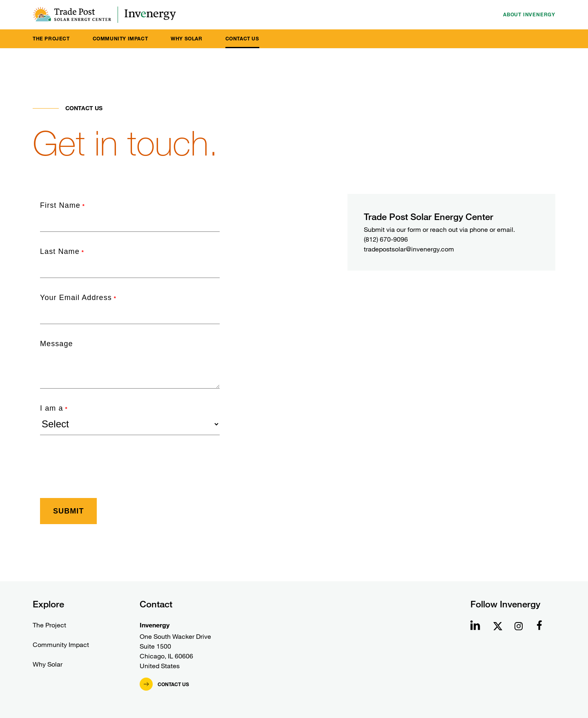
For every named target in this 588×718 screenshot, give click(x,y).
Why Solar (186, 39)
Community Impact (120, 39)
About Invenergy (529, 14)
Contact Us (242, 39)
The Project (51, 39)
